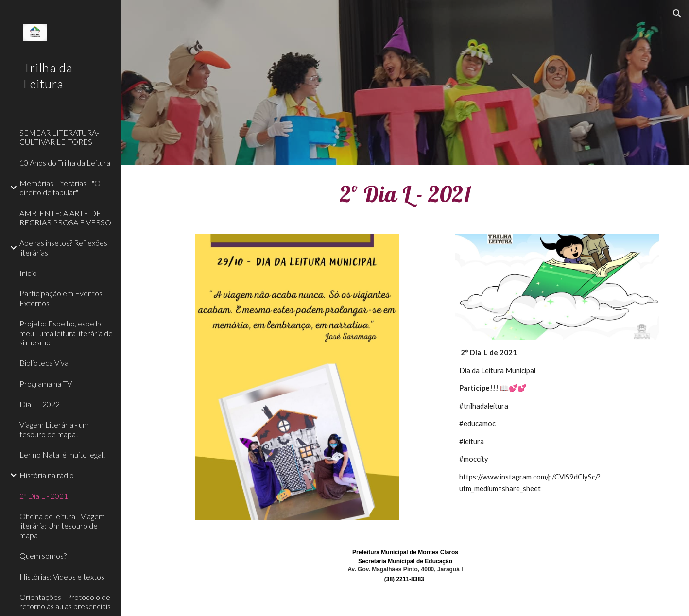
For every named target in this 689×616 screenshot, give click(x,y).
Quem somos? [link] (43, 556)
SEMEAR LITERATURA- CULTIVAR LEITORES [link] (59, 137)
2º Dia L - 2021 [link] (44, 496)
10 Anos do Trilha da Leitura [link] (65, 163)
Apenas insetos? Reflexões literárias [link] (63, 247)
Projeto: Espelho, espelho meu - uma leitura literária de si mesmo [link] (66, 333)
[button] (677, 14)
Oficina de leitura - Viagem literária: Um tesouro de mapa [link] (62, 526)
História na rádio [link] (47, 475)
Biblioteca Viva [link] (44, 363)
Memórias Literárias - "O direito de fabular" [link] (60, 188)
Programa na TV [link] (46, 384)
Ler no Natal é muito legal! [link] (62, 454)
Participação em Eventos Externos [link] (61, 298)
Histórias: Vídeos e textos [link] (62, 576)
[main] (405, 194)
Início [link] (28, 273)
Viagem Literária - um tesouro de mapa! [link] (54, 429)
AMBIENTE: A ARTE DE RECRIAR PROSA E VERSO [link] (65, 218)
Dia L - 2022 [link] (40, 404)
